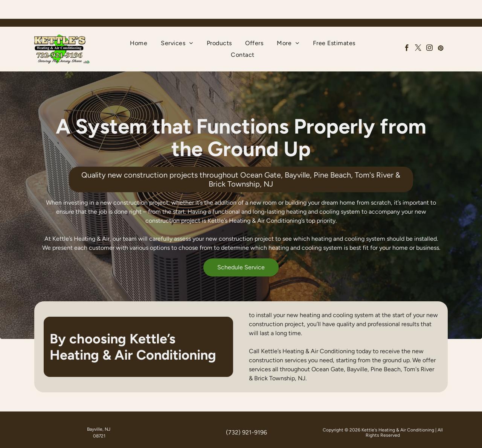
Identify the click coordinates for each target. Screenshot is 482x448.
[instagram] (429, 30)
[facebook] (407, 30)
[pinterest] (441, 30)
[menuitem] (139, 24)
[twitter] (418, 30)
